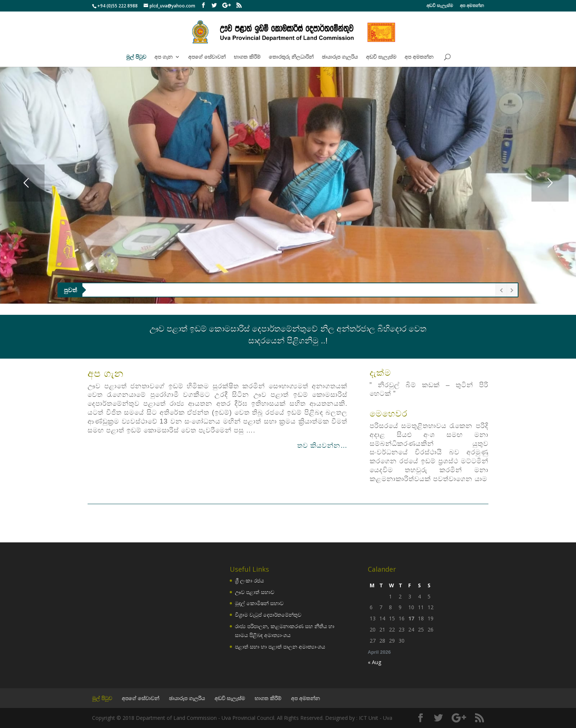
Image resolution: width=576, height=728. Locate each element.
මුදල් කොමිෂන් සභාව (259, 603)
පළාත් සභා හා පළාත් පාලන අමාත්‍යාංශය (280, 647)
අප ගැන (163, 57)
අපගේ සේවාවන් (207, 57)
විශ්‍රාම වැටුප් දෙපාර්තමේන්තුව (268, 615)
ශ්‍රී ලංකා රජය (249, 580)
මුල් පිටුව (136, 57)
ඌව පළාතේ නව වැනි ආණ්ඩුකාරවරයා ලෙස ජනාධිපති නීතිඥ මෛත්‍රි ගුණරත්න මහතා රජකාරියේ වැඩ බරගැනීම (216, 290)
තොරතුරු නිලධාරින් (291, 57)
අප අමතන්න (472, 6)
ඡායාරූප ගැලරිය (340, 57)
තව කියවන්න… (322, 445)
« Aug (374, 662)
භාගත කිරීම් (247, 57)
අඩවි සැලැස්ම (440, 6)
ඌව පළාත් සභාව (255, 592)
